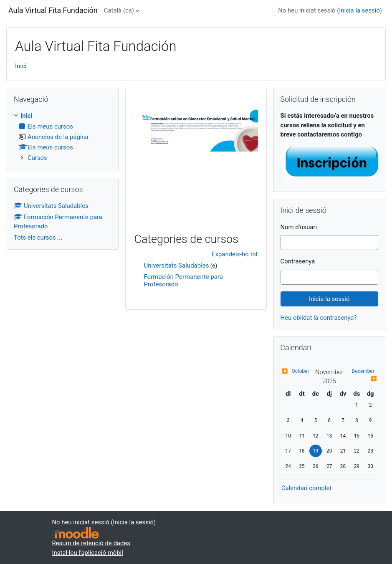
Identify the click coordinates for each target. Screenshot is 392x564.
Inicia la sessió (359, 10)
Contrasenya (298, 261)
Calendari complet (306, 488)
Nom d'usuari (299, 227)
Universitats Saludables (176, 266)
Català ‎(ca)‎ (119, 10)
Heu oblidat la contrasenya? (319, 318)
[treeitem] (63, 137)
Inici (21, 66)
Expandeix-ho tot (235, 254)
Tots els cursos (35, 238)
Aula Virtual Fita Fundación (53, 10)
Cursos (37, 158)
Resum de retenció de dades (91, 543)
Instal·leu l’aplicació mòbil (88, 553)
